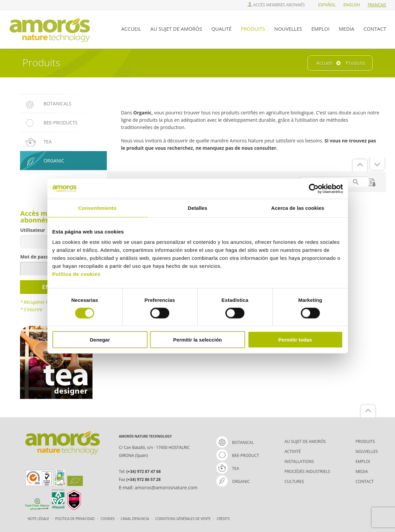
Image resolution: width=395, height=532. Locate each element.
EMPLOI (320, 29)
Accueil (324, 63)
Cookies (108, 519)
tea (228, 468)
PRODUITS (253, 29)
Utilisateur (33, 230)
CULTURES (294, 481)
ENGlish (352, 5)
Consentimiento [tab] (97, 208)
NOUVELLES (288, 29)
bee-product (238, 455)
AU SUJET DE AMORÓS (176, 29)
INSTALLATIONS (299, 461)
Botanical (235, 442)
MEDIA (347, 29)
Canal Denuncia (135, 519)
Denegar (100, 340)
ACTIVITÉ (293, 451)
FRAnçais (377, 5)
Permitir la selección (198, 340)
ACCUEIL (131, 29)
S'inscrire (33, 309)
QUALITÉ (222, 29)
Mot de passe (35, 257)
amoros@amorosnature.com (166, 487)
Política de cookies (77, 274)
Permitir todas (295, 340)
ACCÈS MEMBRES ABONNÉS (276, 5)
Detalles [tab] (197, 208)
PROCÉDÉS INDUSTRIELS (307, 471)
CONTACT (375, 29)
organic (233, 481)
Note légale (39, 519)
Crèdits (223, 519)
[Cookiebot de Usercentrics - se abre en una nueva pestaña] (314, 188)
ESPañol (327, 5)
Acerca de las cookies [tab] (298, 208)
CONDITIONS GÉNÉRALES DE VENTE (183, 519)
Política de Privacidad (75, 519)
